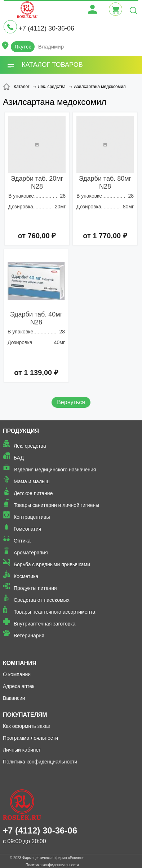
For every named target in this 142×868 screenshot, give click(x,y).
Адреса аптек (19, 686)
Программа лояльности (30, 738)
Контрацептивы (32, 517)
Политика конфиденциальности (40, 762)
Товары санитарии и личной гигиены (56, 505)
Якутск (23, 47)
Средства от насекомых (42, 600)
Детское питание (33, 493)
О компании (17, 674)
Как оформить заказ (26, 726)
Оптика (22, 541)
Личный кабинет (22, 750)
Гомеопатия (28, 529)
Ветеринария (29, 636)
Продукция (21, 431)
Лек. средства (30, 446)
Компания (20, 663)
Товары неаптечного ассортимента (54, 612)
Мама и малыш (32, 481)
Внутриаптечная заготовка (45, 624)
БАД (19, 458)
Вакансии (14, 698)
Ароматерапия (31, 553)
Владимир (51, 47)
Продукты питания (35, 588)
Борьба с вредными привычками (52, 564)
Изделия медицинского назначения (55, 470)
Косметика (26, 576)
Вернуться (71, 402)
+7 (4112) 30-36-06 (46, 28)
